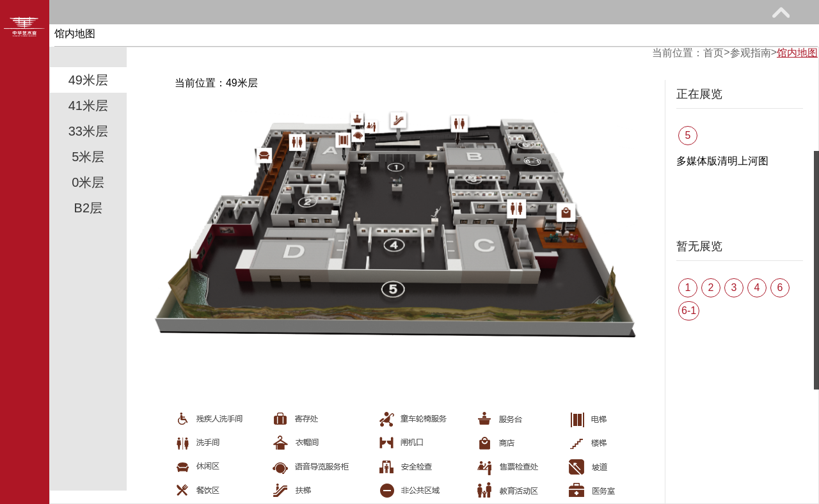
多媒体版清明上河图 (722, 161)
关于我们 (719, 36)
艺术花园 (619, 36)
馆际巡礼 (520, 36)
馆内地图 (797, 53)
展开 (781, 12)
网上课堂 (420, 36)
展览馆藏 (221, 36)
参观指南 (122, 36)
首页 (713, 53)
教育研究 (321, 36)
